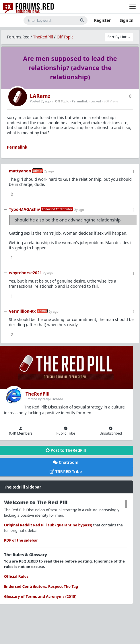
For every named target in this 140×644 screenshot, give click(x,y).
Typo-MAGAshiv (25, 209)
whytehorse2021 (25, 273)
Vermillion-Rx (22, 311)
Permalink (80, 101)
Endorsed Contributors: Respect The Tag (41, 586)
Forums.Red (18, 37)
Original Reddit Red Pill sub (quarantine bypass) (48, 525)
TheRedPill (43, 37)
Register (102, 20)
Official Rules (16, 576)
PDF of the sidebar (21, 540)
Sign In (127, 20)
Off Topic (65, 37)
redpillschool (52, 399)
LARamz (40, 96)
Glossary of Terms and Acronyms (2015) (40, 596)
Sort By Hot (119, 37)
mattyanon (20, 171)
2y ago (49, 171)
